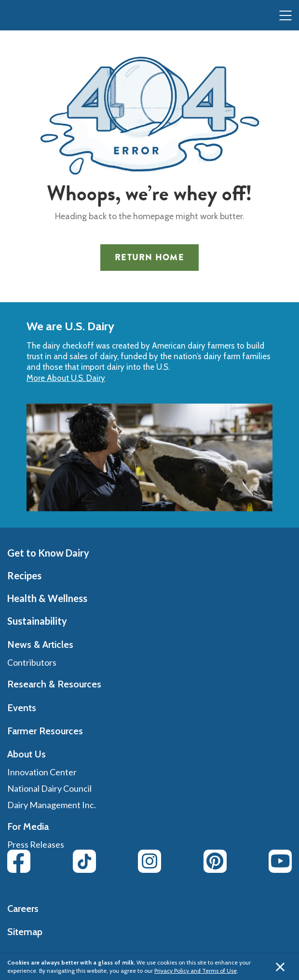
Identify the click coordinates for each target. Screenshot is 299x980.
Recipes (24, 575)
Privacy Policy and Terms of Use (196, 971)
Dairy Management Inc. (52, 805)
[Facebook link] (19, 861)
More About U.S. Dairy (66, 378)
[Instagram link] (149, 861)
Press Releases (36, 844)
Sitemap (25, 932)
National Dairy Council (49, 788)
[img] (27, 16)
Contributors (32, 662)
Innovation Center (42, 772)
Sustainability (37, 621)
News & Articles (40, 644)
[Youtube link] (280, 861)
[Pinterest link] (215, 861)
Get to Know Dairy (48, 553)
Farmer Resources (45, 731)
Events (22, 708)
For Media (28, 826)
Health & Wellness (47, 598)
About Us (27, 754)
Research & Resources (54, 684)
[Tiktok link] (84, 861)
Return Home (149, 257)
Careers (23, 909)
